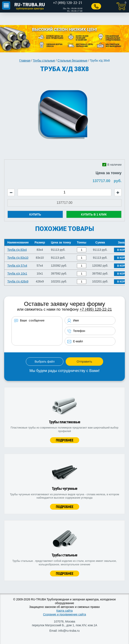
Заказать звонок (95, 6)
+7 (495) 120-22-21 (96, 309)
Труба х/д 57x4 (17, 266)
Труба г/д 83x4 (17, 250)
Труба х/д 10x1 (17, 273)
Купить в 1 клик (94, 214)
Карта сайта (65, 611)
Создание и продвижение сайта (64, 614)
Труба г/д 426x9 (18, 281)
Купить (35, 214)
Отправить (84, 361)
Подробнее (65, 440)
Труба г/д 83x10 (18, 258)
